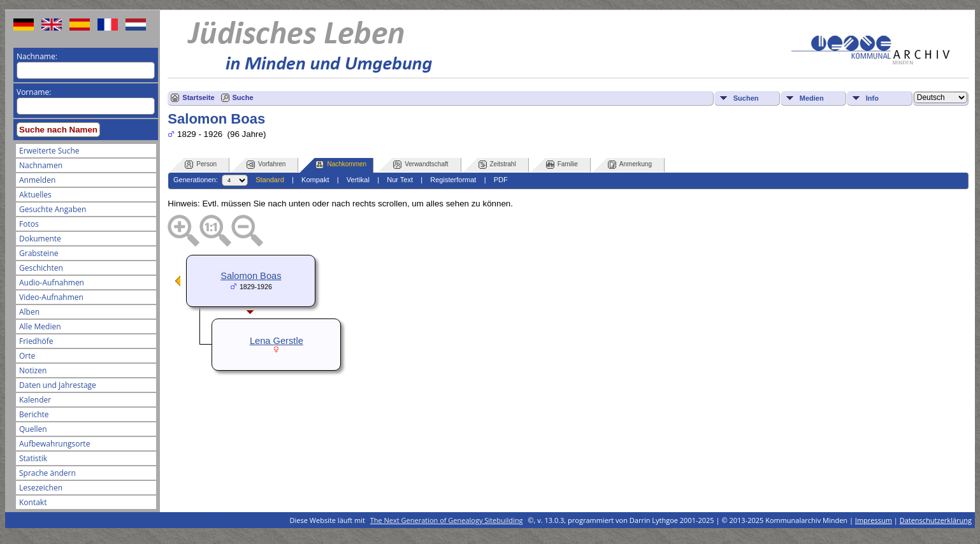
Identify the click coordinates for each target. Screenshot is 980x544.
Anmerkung (630, 165)
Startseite (198, 97)
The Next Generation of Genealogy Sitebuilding (447, 520)
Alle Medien (40, 326)
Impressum (874, 520)
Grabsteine (39, 253)
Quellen (33, 429)
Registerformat (453, 180)
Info (872, 98)
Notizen (33, 370)
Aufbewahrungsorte (54, 444)
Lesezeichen (41, 488)
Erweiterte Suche (49, 151)
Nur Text (400, 180)
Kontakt (33, 502)
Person (201, 165)
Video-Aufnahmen (51, 297)
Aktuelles (35, 195)
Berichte (34, 414)
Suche (243, 97)
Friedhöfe (36, 341)
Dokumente (40, 239)
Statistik (33, 458)
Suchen (746, 98)
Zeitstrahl (497, 165)
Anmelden (37, 180)
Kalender (35, 400)
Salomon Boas (251, 276)
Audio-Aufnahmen (52, 283)
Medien (812, 98)
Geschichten (41, 268)
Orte (27, 356)
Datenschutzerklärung (936, 520)
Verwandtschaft (421, 165)
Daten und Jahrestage (58, 385)
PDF (501, 180)
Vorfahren (266, 165)
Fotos (29, 224)
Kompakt (315, 180)
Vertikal (358, 180)
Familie (562, 165)
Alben (29, 312)
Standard (270, 180)
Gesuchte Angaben (53, 209)
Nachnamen (41, 165)
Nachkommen (341, 165)
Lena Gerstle (277, 341)
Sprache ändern (47, 473)
